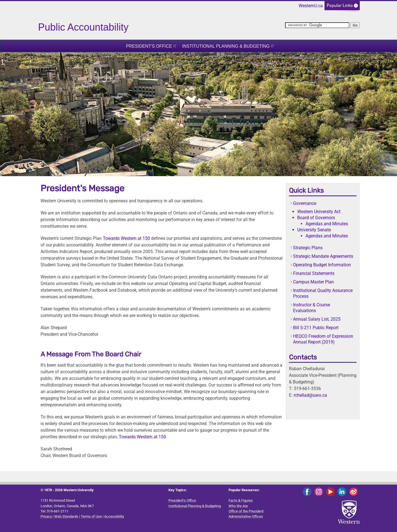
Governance (305, 203)
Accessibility (114, 516)
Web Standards (66, 516)
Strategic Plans (308, 248)
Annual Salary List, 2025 (317, 319)
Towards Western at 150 (126, 238)
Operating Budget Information (322, 265)
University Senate (314, 230)
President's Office (149, 46)
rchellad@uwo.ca (310, 395)
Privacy (46, 516)
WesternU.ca (311, 6)
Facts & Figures (241, 500)
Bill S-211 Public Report (316, 328)
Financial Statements (314, 273)
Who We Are (238, 506)
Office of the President (246, 511)
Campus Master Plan (313, 282)
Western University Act (319, 212)
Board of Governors (316, 218)
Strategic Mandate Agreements (323, 256)
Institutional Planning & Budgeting (226, 46)
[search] (317, 25)
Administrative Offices (246, 516)
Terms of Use (91, 516)
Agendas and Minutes (327, 224)
